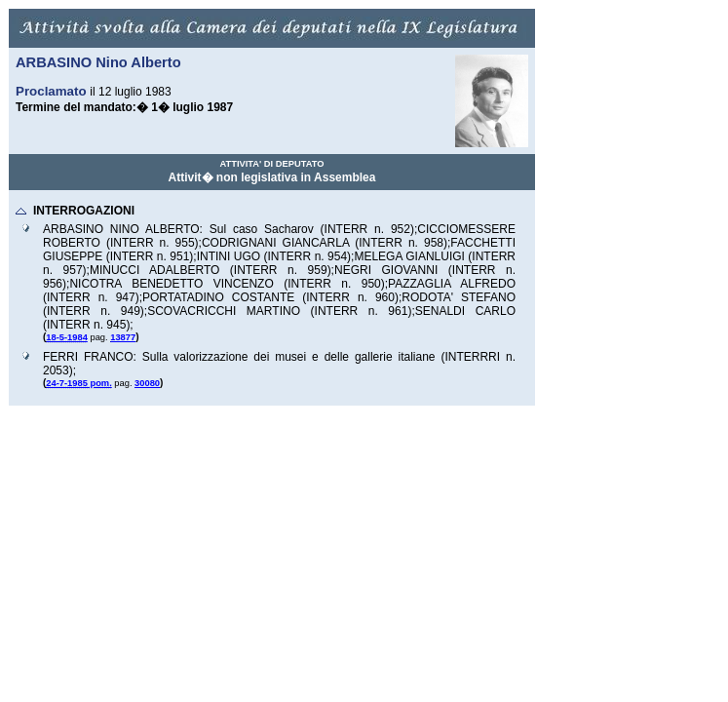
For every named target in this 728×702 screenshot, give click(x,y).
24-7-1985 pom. (78, 383)
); (414, 229)
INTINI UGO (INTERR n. (262, 256)
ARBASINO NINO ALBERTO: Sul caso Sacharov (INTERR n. (217, 229)
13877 (123, 337)
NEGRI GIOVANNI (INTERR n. (425, 270)
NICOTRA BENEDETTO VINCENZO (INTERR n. (215, 284)
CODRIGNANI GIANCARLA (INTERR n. (313, 243)
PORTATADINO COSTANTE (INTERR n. (259, 297)
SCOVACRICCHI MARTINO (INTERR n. (268, 311)
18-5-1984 (67, 337)
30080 (147, 383)
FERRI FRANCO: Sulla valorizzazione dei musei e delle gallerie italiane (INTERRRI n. (279, 357)
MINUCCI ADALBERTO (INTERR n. (199, 270)
